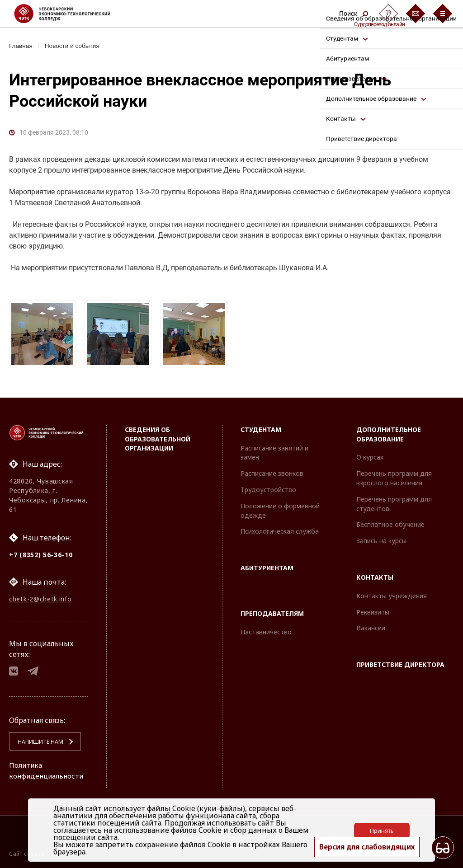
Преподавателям (272, 610)
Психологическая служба (280, 528)
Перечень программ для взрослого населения (394, 475)
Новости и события (75, 46)
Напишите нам (37, 742)
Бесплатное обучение (390, 522)
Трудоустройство (268, 486)
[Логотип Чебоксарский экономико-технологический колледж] (69, 14)
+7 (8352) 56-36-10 (41, 551)
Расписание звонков (272, 470)
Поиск (354, 14)
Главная (21, 46)
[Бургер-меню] (443, 14)
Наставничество (266, 629)
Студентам (261, 426)
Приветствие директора (400, 661)
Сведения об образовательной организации (158, 436)
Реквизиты (373, 609)
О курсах (370, 454)
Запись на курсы (381, 537)
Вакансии (371, 625)
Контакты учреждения (392, 593)
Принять (382, 830)
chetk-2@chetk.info (40, 597)
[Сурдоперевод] (388, 14)
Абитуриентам (267, 565)
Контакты (375, 574)
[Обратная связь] (416, 14)
